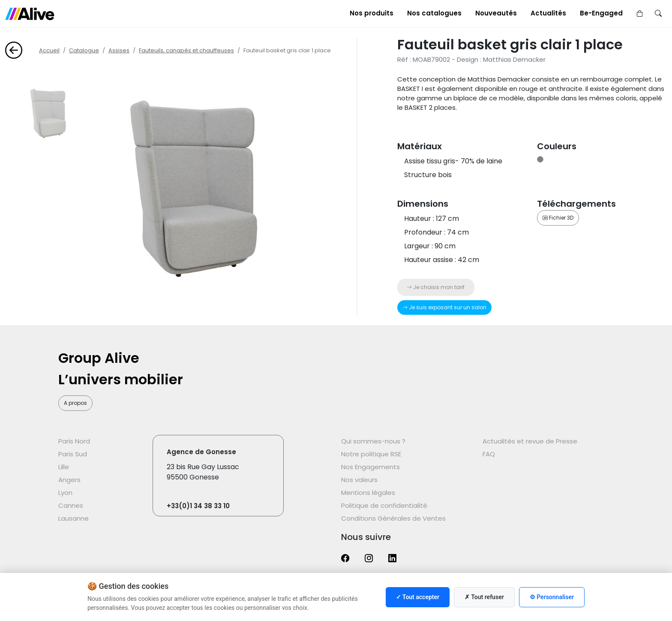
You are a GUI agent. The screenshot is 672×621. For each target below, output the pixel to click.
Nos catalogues (434, 13)
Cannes (71, 505)
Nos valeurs (359, 480)
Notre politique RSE (371, 454)
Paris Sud (73, 454)
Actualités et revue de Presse (530, 441)
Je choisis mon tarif (436, 287)
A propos (75, 403)
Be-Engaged (601, 13)
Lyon (65, 493)
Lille (64, 467)
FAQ (489, 454)
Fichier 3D (558, 218)
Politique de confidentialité (384, 505)
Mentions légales (368, 493)
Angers (69, 480)
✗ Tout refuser (484, 597)
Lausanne (73, 518)
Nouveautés (496, 13)
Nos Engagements (370, 467)
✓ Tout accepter (418, 597)
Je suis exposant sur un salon (444, 307)
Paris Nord (74, 441)
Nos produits (372, 13)
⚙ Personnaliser (552, 597)
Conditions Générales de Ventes (393, 518)
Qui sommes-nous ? (373, 441)
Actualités (548, 13)
